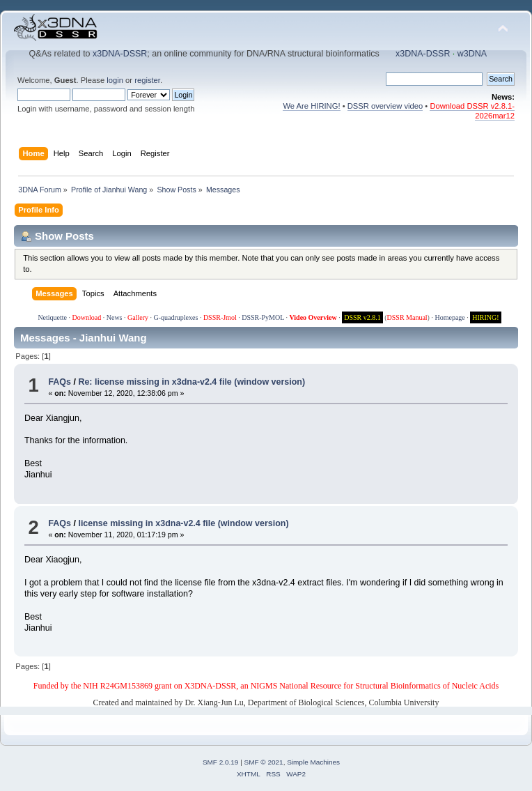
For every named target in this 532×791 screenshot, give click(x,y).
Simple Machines (313, 762)
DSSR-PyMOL (263, 317)
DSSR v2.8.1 (362, 317)
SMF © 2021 (264, 762)
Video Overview (313, 317)
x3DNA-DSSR (120, 54)
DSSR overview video (385, 106)
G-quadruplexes (176, 317)
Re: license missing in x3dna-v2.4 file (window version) (191, 382)
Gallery (138, 317)
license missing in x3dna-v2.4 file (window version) (183, 523)
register (147, 80)
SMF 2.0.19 (221, 762)
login (115, 80)
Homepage (449, 317)
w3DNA (472, 54)
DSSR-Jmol (220, 317)
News (115, 317)
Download (87, 317)
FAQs (60, 382)
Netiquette (52, 317)
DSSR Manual (407, 317)
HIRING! (485, 317)
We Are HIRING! (311, 106)
